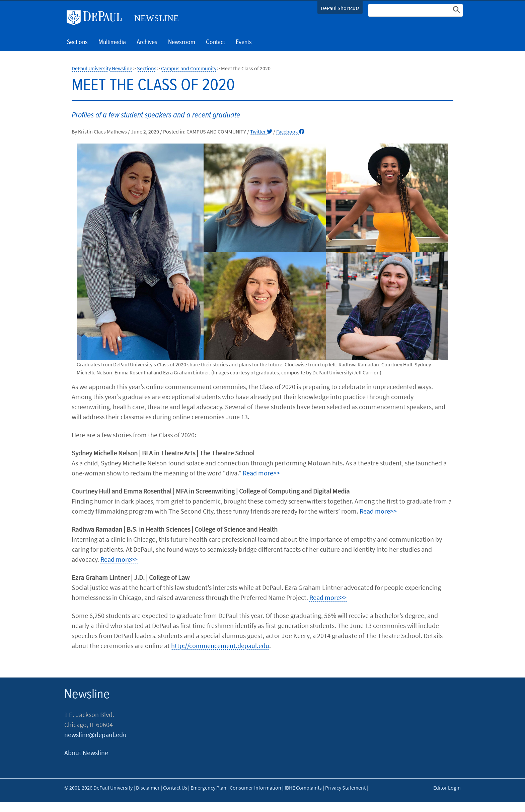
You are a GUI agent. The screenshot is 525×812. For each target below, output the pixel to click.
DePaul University (97, 18)
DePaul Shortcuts (340, 8)
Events (244, 42)
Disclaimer (148, 788)
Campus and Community (189, 68)
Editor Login (447, 788)
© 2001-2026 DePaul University (98, 788)
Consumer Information (255, 788)
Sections (147, 68)
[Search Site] (416, 10)
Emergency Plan (208, 788)
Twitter (261, 131)
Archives (147, 42)
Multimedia (112, 42)
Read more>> (261, 473)
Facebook (290, 131)
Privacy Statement (345, 788)
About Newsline (86, 753)
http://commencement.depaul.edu (220, 646)
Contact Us (175, 788)
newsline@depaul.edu (95, 735)
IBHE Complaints (303, 788)
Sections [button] (77, 42)
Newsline (157, 18)
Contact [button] (215, 42)
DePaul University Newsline (102, 68)
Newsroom (182, 42)
